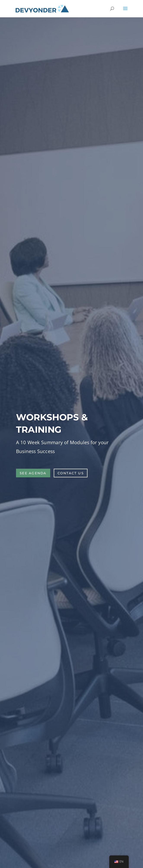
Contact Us (71, 473)
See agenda (33, 473)
